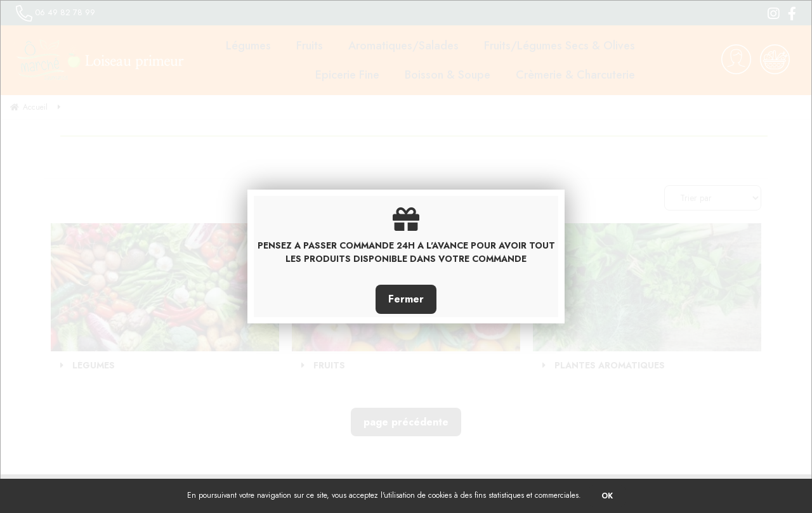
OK (607, 496)
